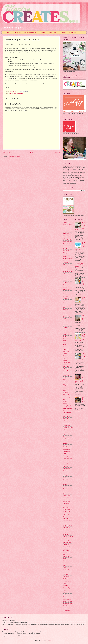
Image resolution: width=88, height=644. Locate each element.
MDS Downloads (67, 432)
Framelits (65, 356)
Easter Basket (66, 334)
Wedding (65, 597)
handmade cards (67, 375)
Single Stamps (66, 514)
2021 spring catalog (67, 224)
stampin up (65, 534)
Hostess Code (66, 395)
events (64, 345)
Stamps (65, 561)
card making (66, 276)
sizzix (64, 516)
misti (64, 434)
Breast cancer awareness (66, 262)
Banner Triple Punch (68, 242)
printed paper (66, 475)
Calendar (43, 32)
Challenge (65, 283)
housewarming (66, 397)
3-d (64, 227)
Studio (64, 565)
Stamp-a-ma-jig (66, 528)
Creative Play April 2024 (83, 282)
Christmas (65, 287)
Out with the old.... (83, 399)
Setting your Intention (66, 504)
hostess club (66, 392)
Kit (64, 410)
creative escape (66, 316)
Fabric (64, 347)
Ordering (65, 454)
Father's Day (66, 349)
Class (64, 292)
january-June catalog (68, 408)
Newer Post (7, 153)
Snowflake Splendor (68, 521)
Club (64, 301)
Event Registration (30, 32)
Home (7, 32)
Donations (65, 328)
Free (64, 358)
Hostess (65, 390)
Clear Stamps (20, 94)
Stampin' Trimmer (67, 542)
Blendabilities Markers (66, 256)
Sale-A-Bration (66, 496)
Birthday (65, 253)
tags (64, 572)
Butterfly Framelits (67, 271)
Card (64, 274)
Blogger (51, 641)
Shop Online (16, 32)
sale (64, 493)
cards (64, 278)
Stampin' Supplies (67, 540)
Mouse (64, 437)
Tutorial (65, 583)
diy (64, 325)
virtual (64, 595)
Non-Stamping (66, 449)
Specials (65, 523)
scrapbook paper (67, 501)
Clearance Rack (66, 298)
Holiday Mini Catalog (66, 385)
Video (64, 590)
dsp (64, 330)
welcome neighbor (67, 599)
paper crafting (66, 462)
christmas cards (66, 289)
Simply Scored (66, 512)
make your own (66, 421)
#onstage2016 (66, 222)
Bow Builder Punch (67, 259)
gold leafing (66, 369)
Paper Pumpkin (66, 469)
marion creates (66, 425)
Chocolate (65, 285)
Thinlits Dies (66, 579)
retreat (64, 491)
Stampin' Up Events (67, 547)
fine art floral (66, 351)
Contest (65, 303)
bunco (64, 267)
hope (64, 388)
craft (64, 307)
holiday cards (66, 382)
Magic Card (66, 419)
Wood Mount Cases (67, 604)
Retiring (65, 489)
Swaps (64, 568)
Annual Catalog (66, 236)
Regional (65, 484)
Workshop (65, 608)
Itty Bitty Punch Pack (68, 406)
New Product (66, 443)
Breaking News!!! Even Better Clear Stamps (80, 265)
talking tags (66, 574)
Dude (64, 332)
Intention (65, 404)
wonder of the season (68, 601)
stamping (65, 559)
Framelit (65, 354)
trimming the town (67, 581)
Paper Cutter (66, 466)
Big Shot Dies (66, 251)
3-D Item (65, 229)
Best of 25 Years (12, 94)
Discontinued (66, 323)
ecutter (64, 337)
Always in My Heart (68, 234)
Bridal (64, 265)
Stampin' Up (66, 545)
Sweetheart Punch (67, 570)
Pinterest (65, 473)
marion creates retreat (68, 428)
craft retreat (66, 310)
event (64, 342)
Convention (66, 305)
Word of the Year (67, 606)
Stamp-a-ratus (66, 530)
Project (65, 478)
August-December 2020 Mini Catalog (67, 239)
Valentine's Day (66, 588)
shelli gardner (66, 507)
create (64, 312)
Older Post (56, 153)
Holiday (65, 380)
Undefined (65, 586)
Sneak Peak (66, 518)
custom (65, 321)
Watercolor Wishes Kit (84, 299)
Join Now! (52, 32)
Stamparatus (66, 532)
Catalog (65, 280)
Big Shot (65, 248)
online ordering (66, 451)
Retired (65, 486)
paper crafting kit (67, 464)
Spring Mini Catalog (68, 525)
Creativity (65, 319)
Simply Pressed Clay (68, 509)
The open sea (66, 577)
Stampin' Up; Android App (66, 550)
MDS (64, 430)
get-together (66, 360)
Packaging (65, 456)
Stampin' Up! (66, 556)
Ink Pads (65, 401)
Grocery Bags (66, 371)
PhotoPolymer (66, 471)
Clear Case (65, 294)
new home (65, 441)
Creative (65, 314)
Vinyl (64, 592)
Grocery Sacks (66, 373)
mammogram (66, 423)
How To (65, 399)
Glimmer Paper (66, 366)
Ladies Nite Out (67, 416)
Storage (65, 563)
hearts (64, 378)
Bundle (65, 269)
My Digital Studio (67, 439)
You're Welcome (67, 610)
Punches (65, 482)
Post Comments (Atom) (15, 156)
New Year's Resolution (65, 446)
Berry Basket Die (67, 244)
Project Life (66, 480)
